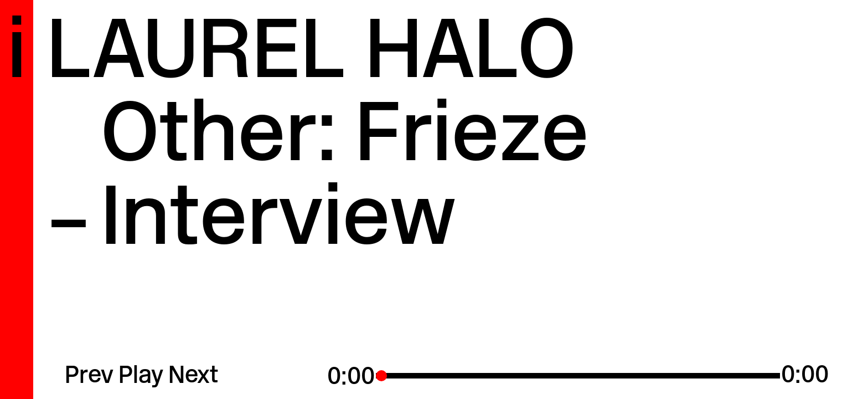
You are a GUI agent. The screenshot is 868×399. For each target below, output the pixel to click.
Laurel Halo (311, 56)
